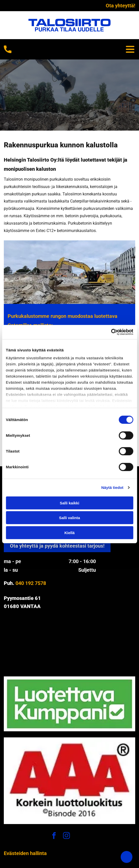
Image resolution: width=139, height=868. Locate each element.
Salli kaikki (69, 503)
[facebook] (54, 836)
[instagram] (67, 836)
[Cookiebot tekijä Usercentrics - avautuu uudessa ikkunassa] (111, 332)
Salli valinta (69, 518)
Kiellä (69, 532)
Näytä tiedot (112, 487)
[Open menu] (130, 49)
